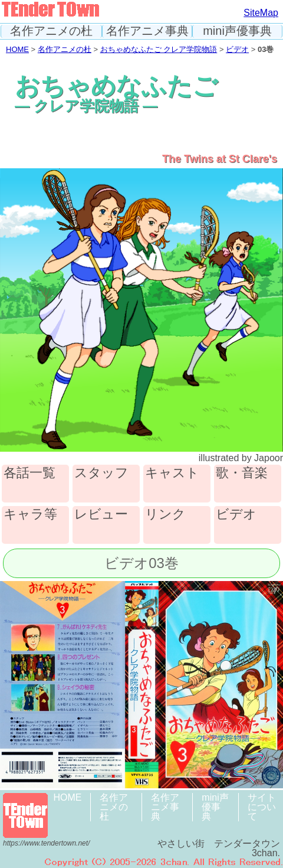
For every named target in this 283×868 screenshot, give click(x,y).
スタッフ (101, 473)
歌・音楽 (242, 473)
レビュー (101, 515)
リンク (165, 515)
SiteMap (261, 13)
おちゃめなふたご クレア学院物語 (159, 49)
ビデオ (237, 49)
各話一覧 (29, 473)
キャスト (172, 473)
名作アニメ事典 (147, 31)
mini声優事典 (237, 31)
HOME (17, 49)
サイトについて (262, 807)
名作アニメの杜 (51, 31)
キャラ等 (30, 515)
